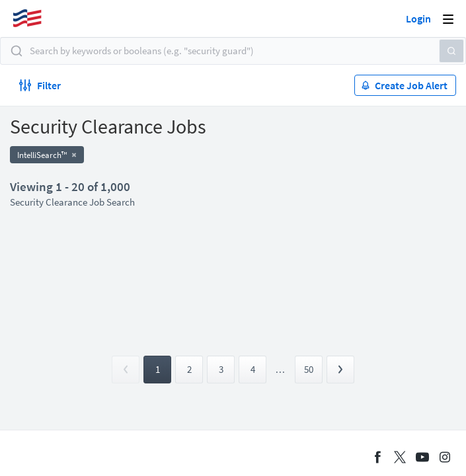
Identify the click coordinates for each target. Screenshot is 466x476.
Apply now (56, 158)
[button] (436, 54)
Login (418, 19)
